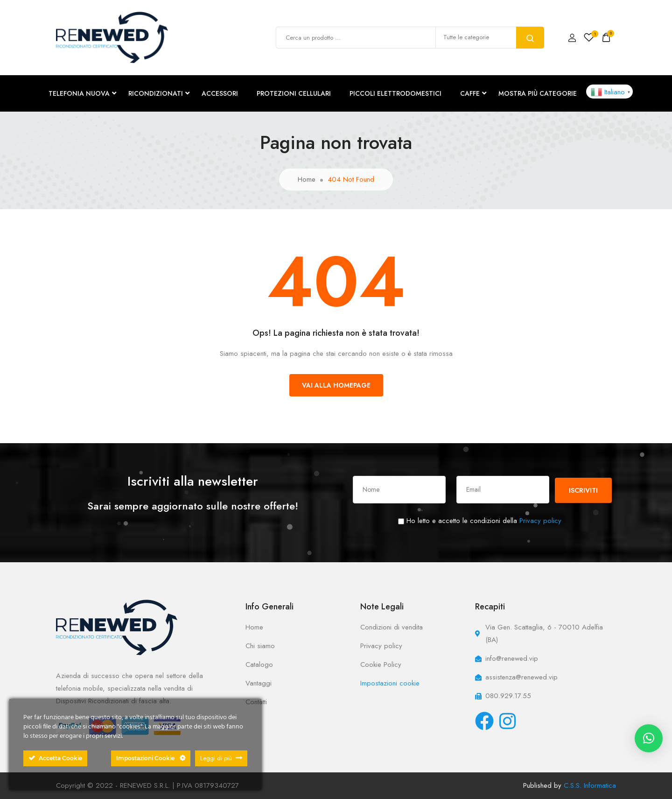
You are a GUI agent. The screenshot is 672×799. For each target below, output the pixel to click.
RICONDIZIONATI (156, 93)
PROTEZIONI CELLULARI (294, 93)
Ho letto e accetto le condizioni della (480, 521)
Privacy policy (540, 521)
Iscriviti (583, 490)
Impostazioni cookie (390, 683)
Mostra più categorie (538, 93)
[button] (649, 738)
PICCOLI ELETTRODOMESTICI (395, 93)
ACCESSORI (220, 93)
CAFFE (470, 93)
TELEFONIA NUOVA (79, 93)
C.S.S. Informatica (590, 785)
